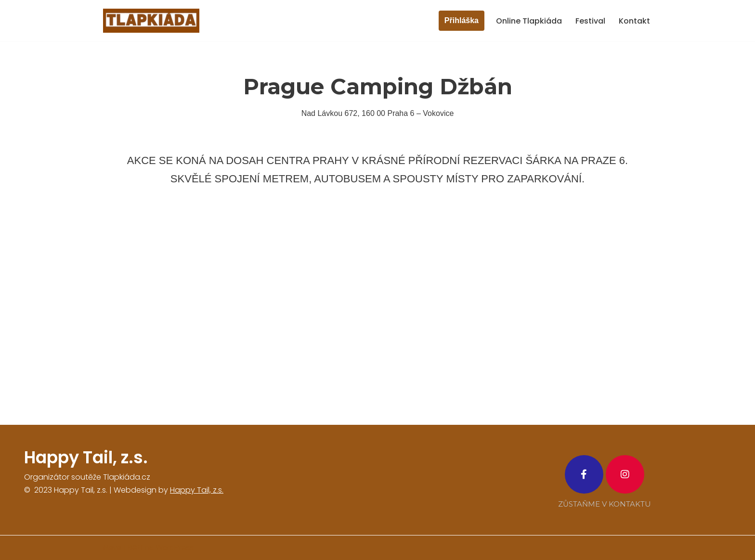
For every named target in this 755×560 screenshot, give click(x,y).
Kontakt (634, 21)
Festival (590, 21)
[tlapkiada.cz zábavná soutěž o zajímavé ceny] (151, 21)
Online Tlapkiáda (529, 21)
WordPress (175, 548)
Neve (112, 548)
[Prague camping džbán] (377, 312)
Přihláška (462, 20)
